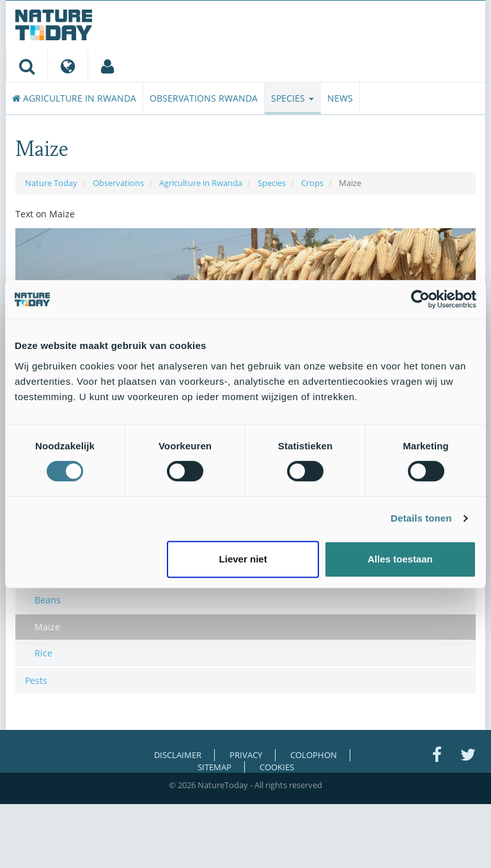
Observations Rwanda (204, 98)
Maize (47, 627)
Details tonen (421, 518)
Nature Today (51, 183)
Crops (312, 183)
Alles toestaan (400, 559)
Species (292, 98)
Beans (48, 600)
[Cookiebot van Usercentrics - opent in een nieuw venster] (420, 299)
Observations (118, 183)
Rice (43, 653)
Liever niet (243, 559)
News (340, 98)
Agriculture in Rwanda (74, 98)
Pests (36, 680)
